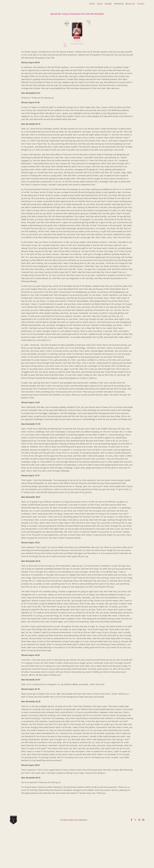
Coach (100, 4)
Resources (130, 4)
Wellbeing (119, 4)
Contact (141, 4)
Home (92, 4)
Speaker (108, 4)
